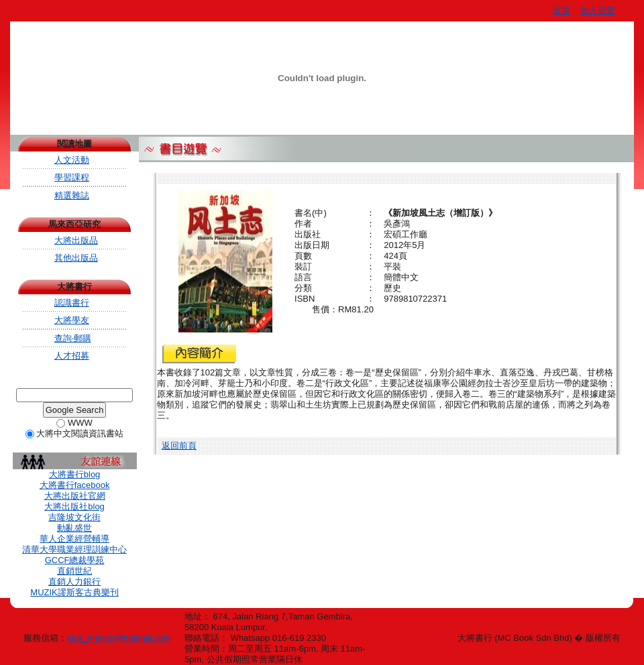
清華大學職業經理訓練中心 (74, 549)
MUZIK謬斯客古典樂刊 (74, 592)
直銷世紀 (74, 571)
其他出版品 (76, 258)
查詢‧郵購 (73, 338)
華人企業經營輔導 (74, 539)
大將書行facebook (75, 485)
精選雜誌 (72, 195)
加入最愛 (598, 10)
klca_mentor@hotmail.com (119, 638)
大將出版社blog (74, 506)
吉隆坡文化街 (74, 517)
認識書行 (72, 303)
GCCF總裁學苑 (75, 560)
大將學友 (72, 320)
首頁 (561, 10)
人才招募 (72, 356)
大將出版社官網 (75, 496)
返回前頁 (179, 445)
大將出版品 (76, 240)
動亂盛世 (74, 528)
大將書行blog (75, 474)
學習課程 (72, 177)
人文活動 (72, 160)
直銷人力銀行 (74, 582)
